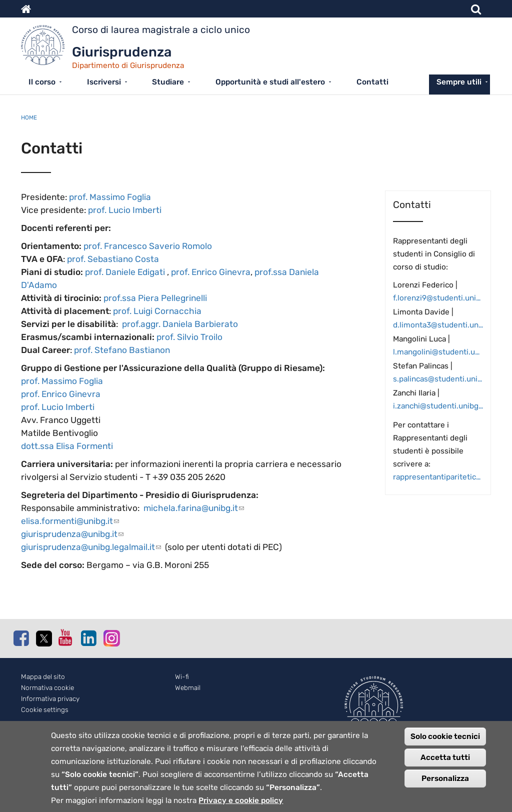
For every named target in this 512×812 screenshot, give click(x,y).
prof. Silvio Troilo (189, 337)
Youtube (66, 637)
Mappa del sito (43, 677)
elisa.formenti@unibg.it (70, 521)
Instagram (111, 638)
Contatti (372, 82)
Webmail (188, 688)
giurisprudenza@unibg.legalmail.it (91, 547)
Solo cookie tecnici (445, 742)
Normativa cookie (47, 688)
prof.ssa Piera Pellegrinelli (155, 298)
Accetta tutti (445, 763)
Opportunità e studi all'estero (270, 82)
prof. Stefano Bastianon (122, 350)
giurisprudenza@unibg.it (72, 534)
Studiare (168, 82)
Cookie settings (45, 710)
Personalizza (445, 784)
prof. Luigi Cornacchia (157, 311)
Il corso (42, 82)
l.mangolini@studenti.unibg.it (438, 352)
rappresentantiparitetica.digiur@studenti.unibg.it (438, 477)
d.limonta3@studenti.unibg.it (438, 325)
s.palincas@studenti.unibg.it (438, 379)
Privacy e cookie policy (241, 806)
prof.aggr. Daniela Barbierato (180, 324)
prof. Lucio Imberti (125, 210)
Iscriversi (104, 82)
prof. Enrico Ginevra (211, 272)
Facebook (21, 638)
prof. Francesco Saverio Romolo (148, 246)
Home (29, 117)
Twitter (43, 638)
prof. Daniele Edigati (125, 272)
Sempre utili (459, 82)
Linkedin (88, 638)
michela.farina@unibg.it (194, 508)
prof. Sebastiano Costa (113, 259)
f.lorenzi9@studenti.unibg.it (438, 298)
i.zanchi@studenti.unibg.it (438, 406)
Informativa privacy (50, 699)
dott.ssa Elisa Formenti (67, 446)
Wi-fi (182, 677)
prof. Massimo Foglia (110, 197)
